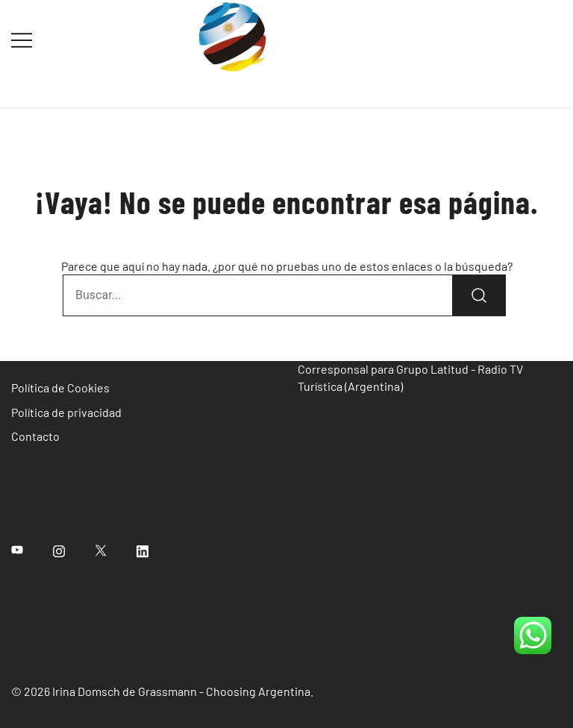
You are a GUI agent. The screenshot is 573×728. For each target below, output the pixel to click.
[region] (286, 664)
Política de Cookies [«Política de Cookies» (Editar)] (60, 387)
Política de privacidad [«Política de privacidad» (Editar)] (66, 412)
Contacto (35, 436)
